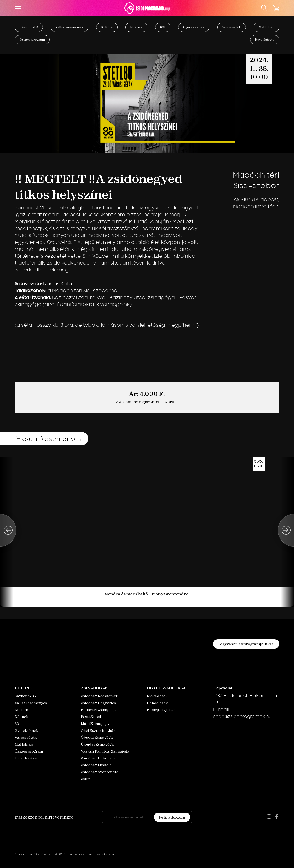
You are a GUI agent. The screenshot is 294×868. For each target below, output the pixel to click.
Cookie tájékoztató (32, 854)
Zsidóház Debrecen (98, 758)
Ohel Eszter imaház (98, 731)
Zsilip (86, 779)
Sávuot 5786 (29, 27)
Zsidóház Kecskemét (99, 696)
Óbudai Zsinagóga (97, 737)
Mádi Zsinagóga (95, 724)
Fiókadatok (157, 696)
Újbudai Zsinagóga (97, 744)
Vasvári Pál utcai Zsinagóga (105, 751)
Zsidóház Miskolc (96, 765)
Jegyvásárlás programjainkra (246, 644)
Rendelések (157, 703)
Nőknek (136, 27)
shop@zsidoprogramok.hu (242, 717)
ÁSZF (60, 854)
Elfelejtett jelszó (161, 710)
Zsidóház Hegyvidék (99, 703)
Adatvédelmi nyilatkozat (93, 854)
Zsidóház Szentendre (100, 772)
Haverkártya (265, 40)
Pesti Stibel (91, 717)
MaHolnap (266, 27)
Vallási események (69, 27)
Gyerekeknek (194, 27)
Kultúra (107, 27)
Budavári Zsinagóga (98, 710)
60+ (163, 27)
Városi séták (232, 27)
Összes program (32, 40)
